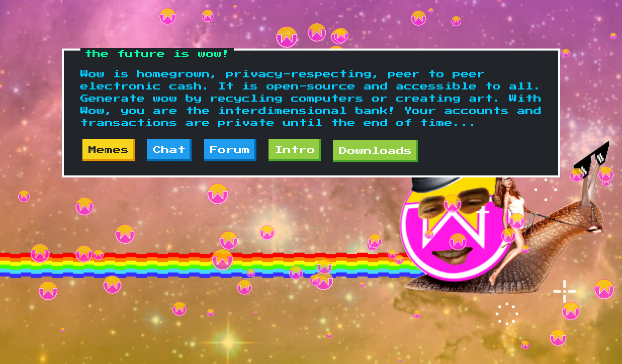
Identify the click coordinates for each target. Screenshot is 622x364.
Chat (169, 150)
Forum (230, 150)
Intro (295, 150)
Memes (109, 150)
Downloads (376, 151)
